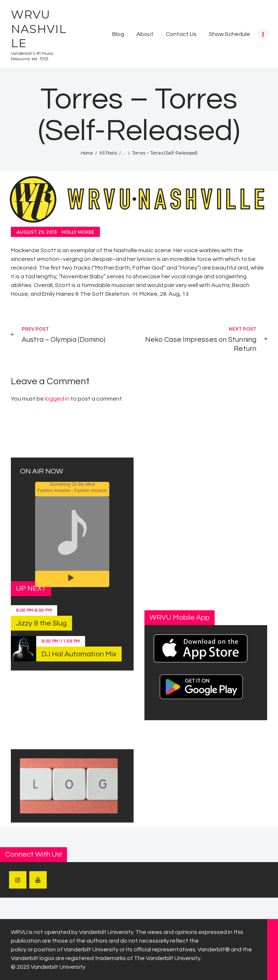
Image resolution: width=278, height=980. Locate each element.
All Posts (108, 153)
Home (87, 153)
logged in (57, 399)
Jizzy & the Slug (41, 623)
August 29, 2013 (37, 232)
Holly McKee (78, 232)
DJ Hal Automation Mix (79, 654)
